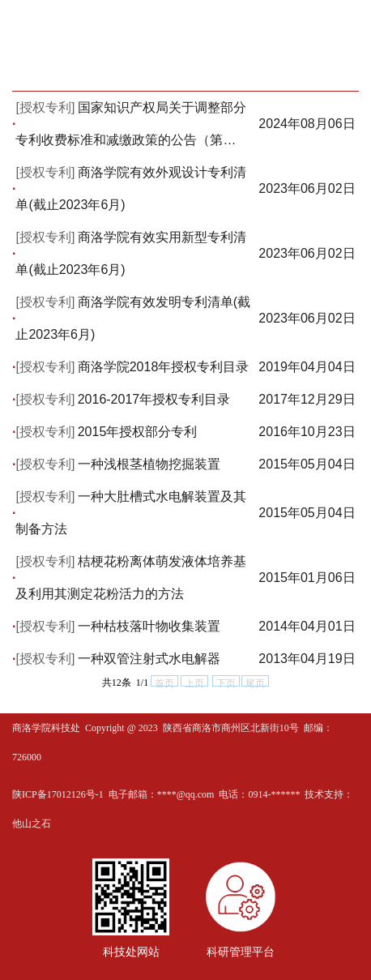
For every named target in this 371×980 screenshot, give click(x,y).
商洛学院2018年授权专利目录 (164, 367)
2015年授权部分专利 (138, 432)
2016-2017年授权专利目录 (154, 399)
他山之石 (32, 824)
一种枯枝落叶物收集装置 (149, 626)
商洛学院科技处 (46, 728)
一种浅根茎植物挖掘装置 (149, 464)
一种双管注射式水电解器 (149, 659)
